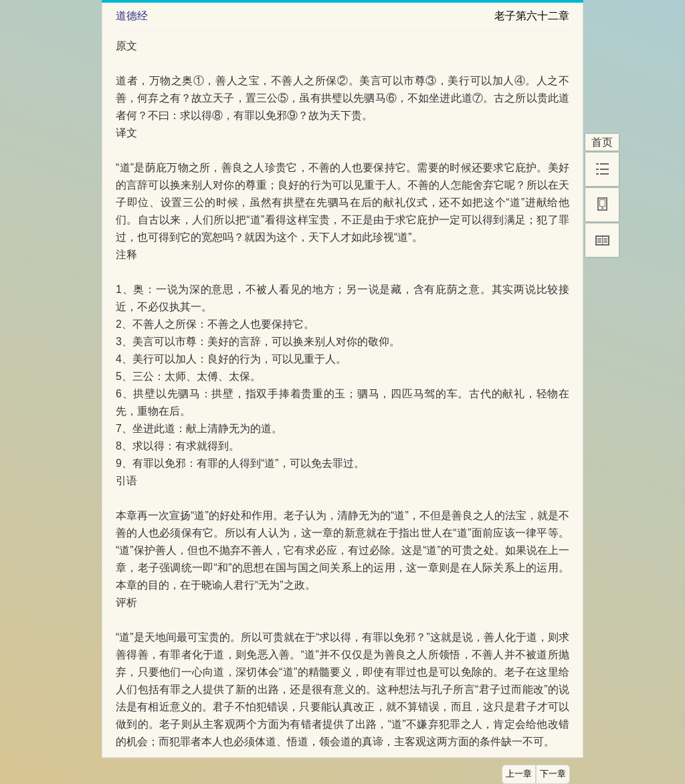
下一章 (553, 774)
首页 (602, 142)
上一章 (519, 774)
